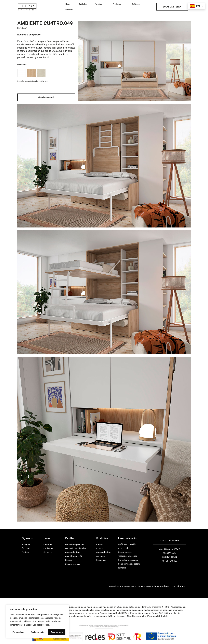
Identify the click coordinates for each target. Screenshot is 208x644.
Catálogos (123, 6)
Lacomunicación (179, 584)
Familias (92, 6)
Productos (108, 6)
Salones (69, 558)
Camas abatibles (73, 550)
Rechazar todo (37, 632)
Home (66, 6)
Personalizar (18, 632)
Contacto (136, 6)
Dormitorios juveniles (75, 542)
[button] (92, 6)
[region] (38, 621)
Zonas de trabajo (73, 562)
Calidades (78, 6)
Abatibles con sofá (74, 554)
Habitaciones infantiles (76, 546)
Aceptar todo (57, 632)
